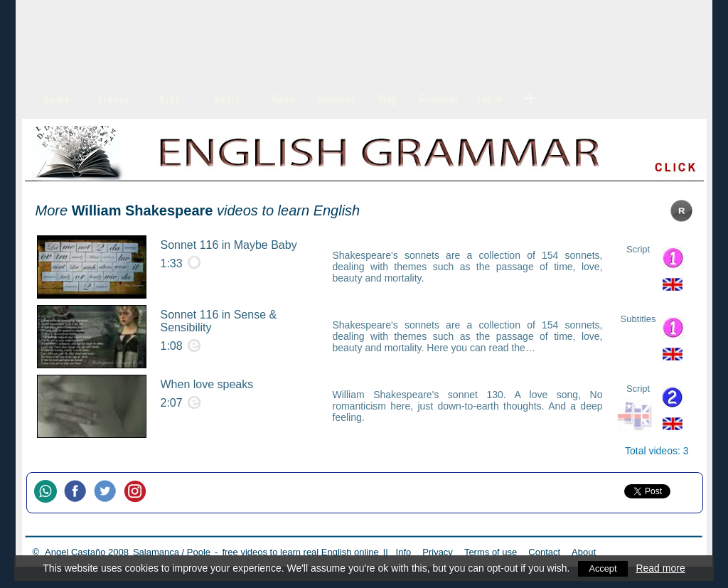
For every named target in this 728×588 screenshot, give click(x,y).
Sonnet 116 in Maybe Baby (229, 245)
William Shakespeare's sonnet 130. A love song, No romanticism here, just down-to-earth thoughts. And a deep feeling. (468, 406)
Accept (603, 568)
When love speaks (207, 384)
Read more (662, 568)
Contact (544, 552)
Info (404, 552)
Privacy (438, 552)
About (584, 552)
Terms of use (491, 552)
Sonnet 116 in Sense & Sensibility (219, 321)
